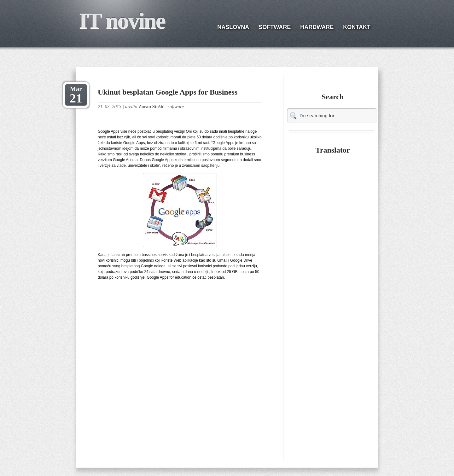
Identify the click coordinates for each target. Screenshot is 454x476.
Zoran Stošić (151, 107)
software (176, 107)
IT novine (122, 21)
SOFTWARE (275, 27)
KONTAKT (357, 27)
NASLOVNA (233, 27)
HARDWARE (317, 27)
